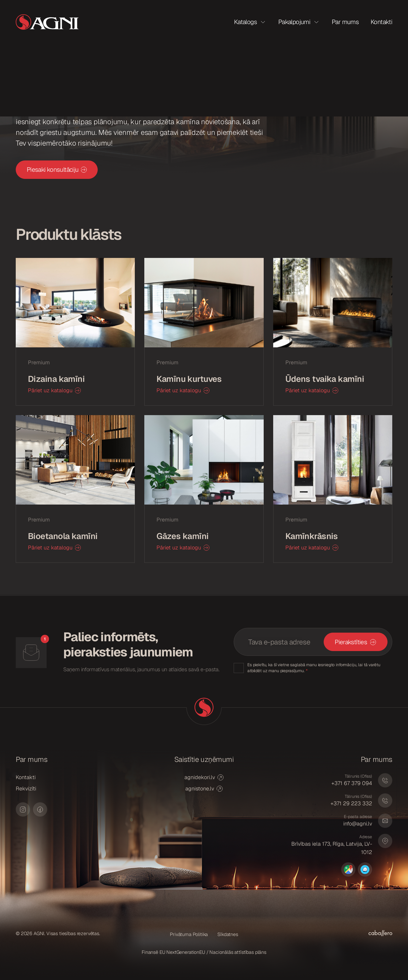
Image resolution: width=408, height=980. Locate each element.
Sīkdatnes (228, 934)
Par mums (345, 22)
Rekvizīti (26, 788)
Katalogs (245, 22)
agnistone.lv (204, 788)
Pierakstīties (351, 642)
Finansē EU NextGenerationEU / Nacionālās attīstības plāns (204, 952)
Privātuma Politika (189, 934)
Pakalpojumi (294, 22)
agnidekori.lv (204, 777)
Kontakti (381, 22)
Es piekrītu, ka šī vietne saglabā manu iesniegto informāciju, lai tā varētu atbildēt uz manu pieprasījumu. (314, 668)
